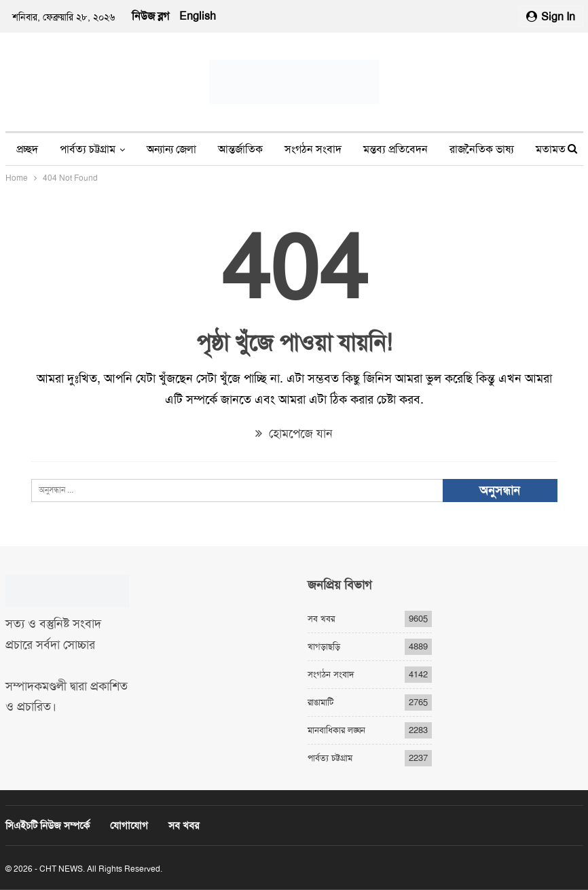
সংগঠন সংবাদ (313, 149)
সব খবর (321, 619)
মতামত (551, 149)
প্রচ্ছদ (27, 149)
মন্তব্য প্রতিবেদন (396, 149)
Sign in (551, 17)
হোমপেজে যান (294, 433)
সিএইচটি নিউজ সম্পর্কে (48, 825)
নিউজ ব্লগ (150, 16)
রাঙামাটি (320, 702)
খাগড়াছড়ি (324, 646)
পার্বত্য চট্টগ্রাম (88, 149)
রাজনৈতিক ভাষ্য (482, 149)
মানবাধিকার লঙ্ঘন (336, 730)
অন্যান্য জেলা (171, 149)
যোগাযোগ (129, 825)
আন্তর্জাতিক (240, 149)
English (198, 16)
